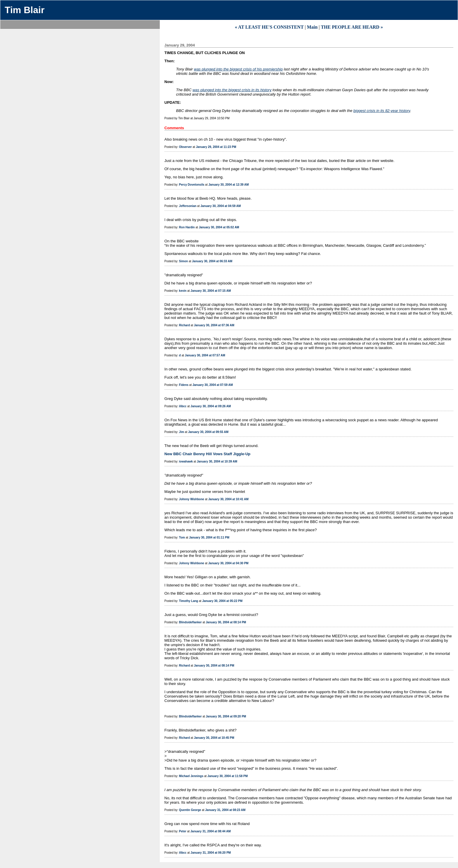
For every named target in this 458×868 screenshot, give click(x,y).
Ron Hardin (187, 227)
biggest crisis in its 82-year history (382, 111)
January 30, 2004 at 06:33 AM (212, 261)
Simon (184, 261)
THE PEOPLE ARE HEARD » (352, 27)
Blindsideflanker (190, 622)
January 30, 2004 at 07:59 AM (213, 385)
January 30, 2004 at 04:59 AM (221, 206)
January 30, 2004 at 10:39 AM (217, 461)
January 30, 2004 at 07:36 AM (214, 325)
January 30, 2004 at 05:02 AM (219, 227)
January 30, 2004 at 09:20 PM (226, 716)
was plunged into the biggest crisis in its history (232, 90)
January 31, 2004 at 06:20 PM (211, 853)
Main (312, 27)
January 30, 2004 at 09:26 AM (211, 406)
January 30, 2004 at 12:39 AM (228, 185)
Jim (182, 432)
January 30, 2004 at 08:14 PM (226, 622)
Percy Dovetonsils (192, 185)
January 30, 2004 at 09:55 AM (208, 432)
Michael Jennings (191, 776)
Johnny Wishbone (192, 499)
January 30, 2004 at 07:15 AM (211, 291)
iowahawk (186, 461)
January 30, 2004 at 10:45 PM (214, 738)
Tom (182, 537)
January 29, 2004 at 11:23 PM (216, 147)
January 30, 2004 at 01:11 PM (209, 537)
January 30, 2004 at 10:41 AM (228, 499)
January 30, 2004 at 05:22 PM (222, 601)
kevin (183, 291)
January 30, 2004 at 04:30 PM (228, 563)
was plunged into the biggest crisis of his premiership (238, 69)
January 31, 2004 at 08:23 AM (225, 810)
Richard (184, 325)
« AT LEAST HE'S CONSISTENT (269, 27)
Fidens (184, 385)
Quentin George (190, 810)
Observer (185, 147)
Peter (183, 831)
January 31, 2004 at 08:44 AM (211, 831)
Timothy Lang (189, 601)
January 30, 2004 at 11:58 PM (228, 776)
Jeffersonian (188, 206)
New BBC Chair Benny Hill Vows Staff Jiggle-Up (207, 454)
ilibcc (183, 406)
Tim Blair (25, 10)
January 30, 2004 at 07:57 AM (205, 355)
